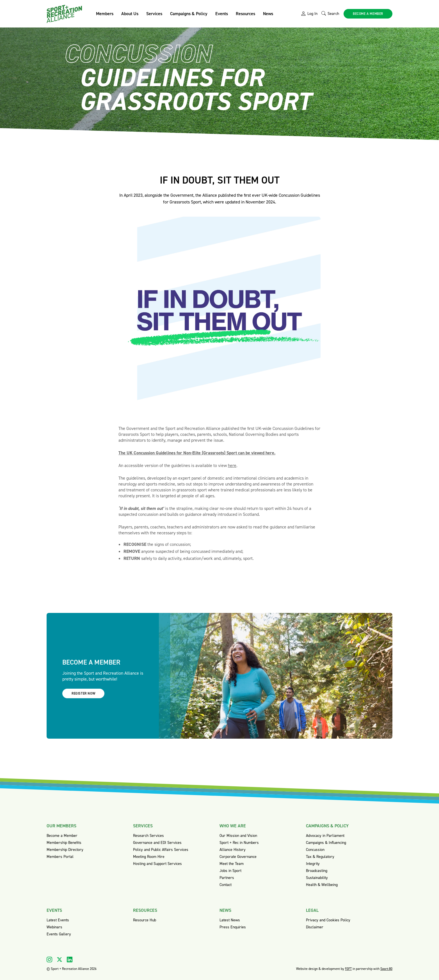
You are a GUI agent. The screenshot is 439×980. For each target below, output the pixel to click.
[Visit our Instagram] (49, 960)
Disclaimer (315, 927)
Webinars (54, 927)
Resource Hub (145, 920)
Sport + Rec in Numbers (239, 843)
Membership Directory (65, 850)
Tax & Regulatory (320, 857)
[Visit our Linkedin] (70, 960)
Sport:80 (386, 969)
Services (154, 14)
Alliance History (233, 850)
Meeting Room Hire (149, 857)
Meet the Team (232, 864)
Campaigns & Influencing (326, 843)
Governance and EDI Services (157, 843)
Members (105, 14)
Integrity (313, 864)
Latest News (230, 920)
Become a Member (62, 836)
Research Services (148, 836)
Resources (245, 14)
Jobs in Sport (230, 871)
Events (222, 14)
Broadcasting (317, 871)
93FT (348, 969)
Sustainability (317, 878)
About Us (130, 14)
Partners (227, 878)
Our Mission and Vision (238, 836)
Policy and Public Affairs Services (161, 850)
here (232, 465)
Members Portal (60, 857)
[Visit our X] (60, 960)
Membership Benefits (64, 843)
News (268, 14)
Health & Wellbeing (322, 885)
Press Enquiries (233, 927)
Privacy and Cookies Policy (328, 920)
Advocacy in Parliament (325, 836)
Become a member (368, 14)
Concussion (315, 850)
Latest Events (58, 920)
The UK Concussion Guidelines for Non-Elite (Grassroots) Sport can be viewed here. (197, 453)
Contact (226, 885)
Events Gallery (59, 934)
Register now (83, 693)
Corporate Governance (238, 857)
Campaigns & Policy (189, 14)
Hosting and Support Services (157, 864)
